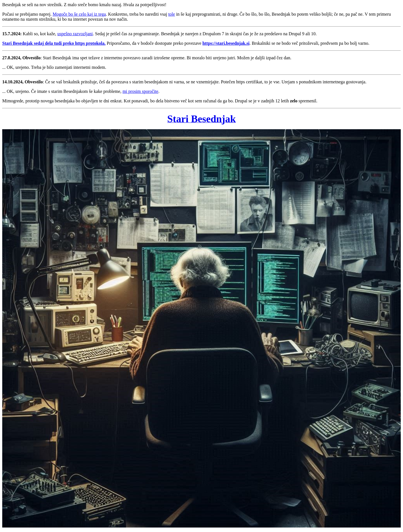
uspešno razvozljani (75, 34)
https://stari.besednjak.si (226, 43)
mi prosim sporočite (140, 91)
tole (172, 14)
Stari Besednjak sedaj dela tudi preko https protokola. (54, 43)
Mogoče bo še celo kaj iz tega (79, 14)
